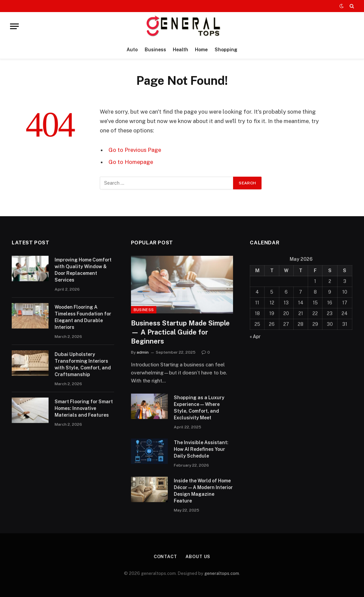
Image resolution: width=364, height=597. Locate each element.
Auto (132, 50)
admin (143, 352)
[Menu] (14, 26)
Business (155, 50)
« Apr (255, 337)
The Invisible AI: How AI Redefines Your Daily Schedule (201, 449)
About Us (198, 557)
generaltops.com (222, 573)
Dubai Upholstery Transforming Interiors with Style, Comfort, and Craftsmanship (83, 364)
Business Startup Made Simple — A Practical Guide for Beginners (180, 332)
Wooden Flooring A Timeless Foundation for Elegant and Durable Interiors (83, 317)
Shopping (226, 50)
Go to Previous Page (135, 150)
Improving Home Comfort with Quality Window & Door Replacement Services (83, 270)
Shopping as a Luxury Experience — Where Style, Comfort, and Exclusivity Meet (199, 408)
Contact (165, 557)
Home (201, 50)
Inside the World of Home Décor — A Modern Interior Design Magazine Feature (203, 491)
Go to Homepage (131, 162)
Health (180, 50)
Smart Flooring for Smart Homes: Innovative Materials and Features (84, 408)
